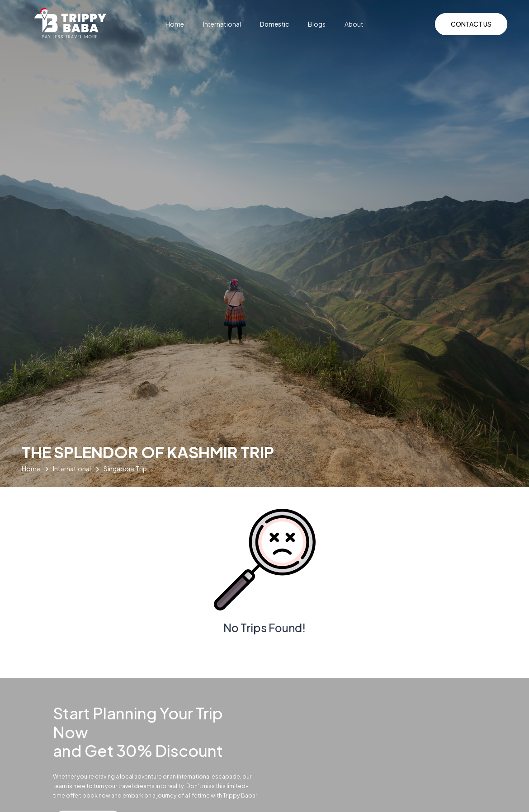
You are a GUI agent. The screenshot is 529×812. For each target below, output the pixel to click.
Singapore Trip (125, 469)
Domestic (275, 24)
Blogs (317, 24)
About (354, 24)
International (222, 24)
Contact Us (471, 24)
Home (175, 24)
